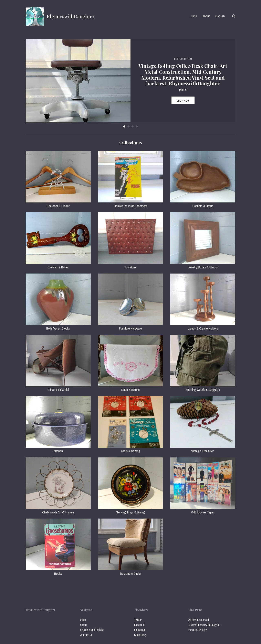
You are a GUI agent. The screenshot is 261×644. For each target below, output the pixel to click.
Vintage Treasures (203, 449)
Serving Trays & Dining (131, 510)
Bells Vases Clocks (58, 326)
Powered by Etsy (198, 630)
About (206, 16)
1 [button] (124, 126)
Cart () (220, 16)
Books (58, 571)
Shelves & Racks (58, 265)
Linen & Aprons (131, 387)
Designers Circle (131, 571)
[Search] (234, 17)
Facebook (140, 625)
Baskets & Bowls (203, 203)
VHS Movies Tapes (203, 510)
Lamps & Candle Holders (203, 326)
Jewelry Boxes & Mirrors (203, 265)
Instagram (140, 630)
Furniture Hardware (131, 326)
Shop (194, 16)
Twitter (138, 620)
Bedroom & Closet (58, 203)
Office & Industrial (58, 387)
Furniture (131, 265)
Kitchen (58, 449)
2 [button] (128, 126)
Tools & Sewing (131, 449)
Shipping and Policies (92, 630)
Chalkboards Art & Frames (58, 510)
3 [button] (133, 126)
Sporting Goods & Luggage (203, 387)
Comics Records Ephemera (131, 203)
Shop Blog (140, 635)
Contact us (86, 635)
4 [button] (137, 126)
